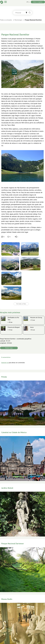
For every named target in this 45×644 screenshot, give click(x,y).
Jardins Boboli (7, 488)
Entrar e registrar (38, 2)
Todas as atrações (6, 20)
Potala (4, 377)
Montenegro (18, 20)
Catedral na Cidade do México (14, 432)
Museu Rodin (7, 599)
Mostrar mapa (9, 348)
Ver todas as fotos (21, 304)
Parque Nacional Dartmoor (13, 544)
